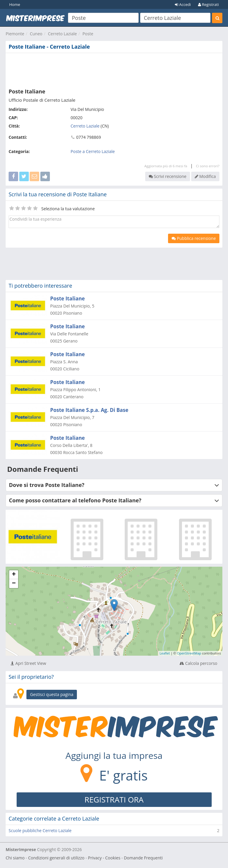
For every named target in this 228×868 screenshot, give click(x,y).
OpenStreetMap (189, 653)
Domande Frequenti (143, 858)
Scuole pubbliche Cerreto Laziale (40, 830)
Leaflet (165, 653)
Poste (88, 34)
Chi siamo (15, 858)
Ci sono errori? (208, 166)
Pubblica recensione (194, 238)
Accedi (183, 4)
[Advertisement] (114, 69)
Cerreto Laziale (62, 34)
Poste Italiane (68, 298)
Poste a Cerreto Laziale (93, 151)
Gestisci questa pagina (52, 694)
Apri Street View (28, 663)
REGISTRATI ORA (114, 799)
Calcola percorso (198, 663)
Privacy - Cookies (104, 858)
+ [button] (14, 575)
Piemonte (15, 34)
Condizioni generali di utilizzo (56, 858)
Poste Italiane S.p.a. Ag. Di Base (89, 410)
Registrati (208, 4)
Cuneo (36, 34)
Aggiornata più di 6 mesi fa (166, 166)
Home (15, 4)
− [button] (14, 584)
